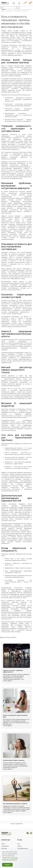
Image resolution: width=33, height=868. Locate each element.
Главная (4, 9)
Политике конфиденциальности (10, 859)
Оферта (20, 848)
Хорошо (7, 865)
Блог (19, 846)
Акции (3, 846)
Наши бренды (5, 848)
